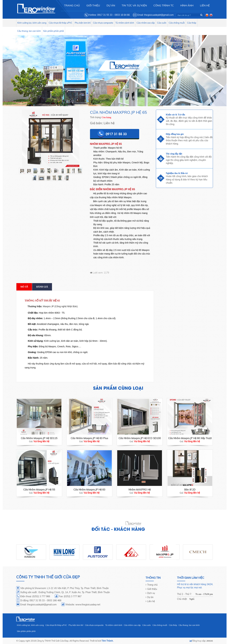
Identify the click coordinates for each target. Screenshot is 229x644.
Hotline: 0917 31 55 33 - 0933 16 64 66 (109, 15)
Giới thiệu (152, 589)
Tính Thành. (107, 641)
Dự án (150, 597)
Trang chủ (152, 585)
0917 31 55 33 (116, 134)
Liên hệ (151, 601)
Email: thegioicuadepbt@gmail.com (155, 15)
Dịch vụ (151, 593)
